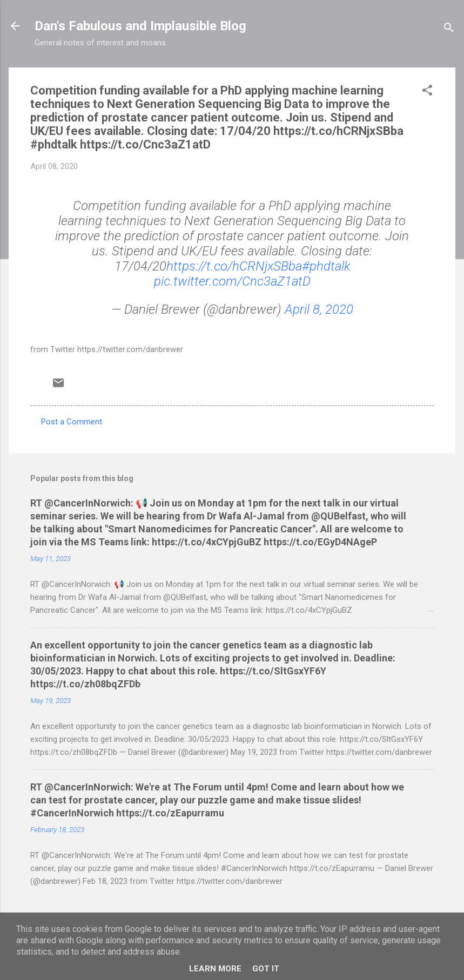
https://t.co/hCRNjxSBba (234, 266)
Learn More (215, 969)
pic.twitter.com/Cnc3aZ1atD (232, 281)
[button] (427, 92)
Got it (266, 969)
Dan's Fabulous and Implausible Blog (140, 26)
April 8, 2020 (319, 309)
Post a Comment (72, 422)
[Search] (449, 29)
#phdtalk (326, 266)
